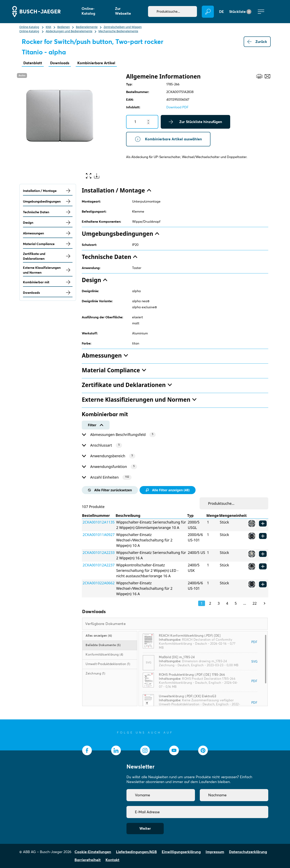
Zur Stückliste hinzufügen (195, 122)
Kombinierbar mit (48, 282)
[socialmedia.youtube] (174, 750)
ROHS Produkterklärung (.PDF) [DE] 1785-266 (192, 675)
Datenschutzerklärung (248, 852)
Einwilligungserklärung (181, 852)
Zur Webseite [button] (123, 11)
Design (48, 222)
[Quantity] (142, 122)
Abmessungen (48, 233)
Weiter (145, 828)
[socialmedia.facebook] (87, 750)
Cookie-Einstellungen (93, 852)
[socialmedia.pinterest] (203, 750)
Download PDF (177, 107)
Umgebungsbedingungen (48, 201)
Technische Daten (48, 212)
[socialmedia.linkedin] (116, 750)
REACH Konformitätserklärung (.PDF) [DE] (190, 636)
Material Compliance (48, 244)
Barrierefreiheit (88, 860)
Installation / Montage (48, 191)
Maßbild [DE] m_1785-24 (177, 657)
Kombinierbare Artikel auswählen (168, 139)
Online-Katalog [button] (88, 11)
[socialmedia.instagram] (145, 750)
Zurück (257, 42)
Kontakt (112, 860)
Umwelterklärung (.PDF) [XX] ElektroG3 (187, 696)
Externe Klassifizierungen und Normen (48, 270)
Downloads (60, 63)
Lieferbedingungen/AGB (136, 852)
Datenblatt (33, 63)
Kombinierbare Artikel (96, 63)
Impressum (215, 852)
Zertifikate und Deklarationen (48, 256)
